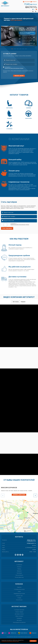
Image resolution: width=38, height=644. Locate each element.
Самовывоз (19, 618)
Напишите (34, 2)
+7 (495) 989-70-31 (31, 541)
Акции (19, 592)
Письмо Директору (19, 577)
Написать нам (19, 596)
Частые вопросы (19, 575)
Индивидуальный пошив (19, 594)
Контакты (19, 567)
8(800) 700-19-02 (31, 540)
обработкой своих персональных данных (14, 68)
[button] (12, 49)
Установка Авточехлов (19, 589)
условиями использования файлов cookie (10, 641)
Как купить (19, 620)
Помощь (19, 569)
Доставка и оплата (19, 614)
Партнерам (19, 573)
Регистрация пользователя (19, 623)
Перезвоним (26, 2)
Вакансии (19, 571)
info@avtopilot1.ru (31, 543)
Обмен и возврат (19, 616)
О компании (19, 565)
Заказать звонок (19, 76)
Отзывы (19, 598)
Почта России (19, 600)
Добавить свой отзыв (19, 495)
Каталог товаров (19, 612)
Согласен (33, 641)
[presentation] (35, 495)
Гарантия (19, 587)
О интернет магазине (19, 610)
